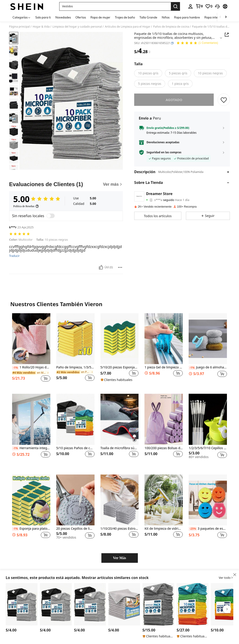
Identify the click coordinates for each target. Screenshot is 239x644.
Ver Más (119, 558)
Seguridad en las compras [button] (164, 152)
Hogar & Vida (41, 27)
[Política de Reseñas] (26, 206)
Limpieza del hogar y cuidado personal (77, 27)
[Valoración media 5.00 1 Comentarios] (197, 43)
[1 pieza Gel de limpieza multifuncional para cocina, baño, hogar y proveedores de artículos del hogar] (164, 339)
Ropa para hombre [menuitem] (187, 17)
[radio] (148, 73)
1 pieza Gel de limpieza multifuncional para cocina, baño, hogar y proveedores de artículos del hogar (164, 367)
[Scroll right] (226, 17)
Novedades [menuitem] (63, 17)
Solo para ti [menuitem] (43, 17)
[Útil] (101, 267)
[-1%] (15, 368)
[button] (217, 6)
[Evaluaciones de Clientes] (66, 184)
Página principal (19, 27)
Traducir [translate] (14, 256)
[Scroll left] (220, 17)
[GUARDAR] (224, 100)
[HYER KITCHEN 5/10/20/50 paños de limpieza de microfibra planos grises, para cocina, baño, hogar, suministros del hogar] (158, 604)
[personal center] (190, 6)
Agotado (174, 100)
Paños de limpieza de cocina (171, 27)
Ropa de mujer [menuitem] (100, 17)
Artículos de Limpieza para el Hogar (128, 27)
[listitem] (31, 350)
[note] (117, 380)
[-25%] (193, 529)
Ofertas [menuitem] (81, 17)
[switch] (51, 216)
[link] (199, 6)
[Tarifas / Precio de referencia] (149, 52)
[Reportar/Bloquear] (120, 267)
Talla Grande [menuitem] (148, 17)
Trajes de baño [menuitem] (125, 17)
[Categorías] (22, 17)
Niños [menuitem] (166, 17)
